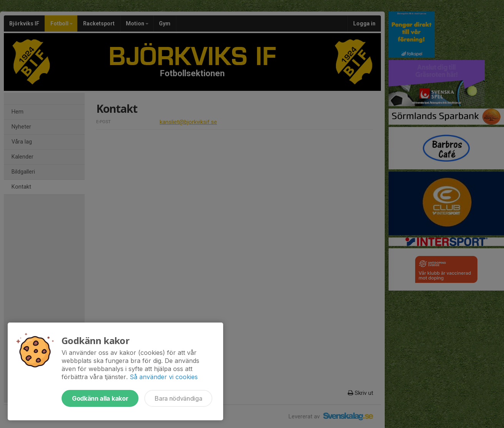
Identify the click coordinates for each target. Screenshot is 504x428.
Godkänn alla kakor (100, 398)
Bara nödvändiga (178, 398)
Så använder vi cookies (164, 377)
